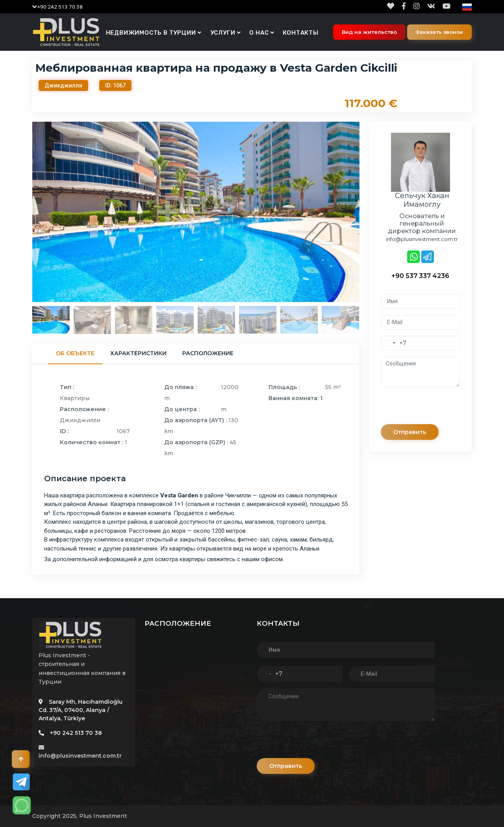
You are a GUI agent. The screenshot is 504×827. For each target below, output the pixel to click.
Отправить (410, 432)
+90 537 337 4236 (420, 276)
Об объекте (75, 353)
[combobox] (394, 343)
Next (365, 212)
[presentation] (441, 409)
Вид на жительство (369, 32)
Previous (26, 212)
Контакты (300, 33)
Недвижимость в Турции (151, 33)
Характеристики (138, 353)
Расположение (208, 353)
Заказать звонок (439, 32)
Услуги (223, 33)
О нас (259, 33)
